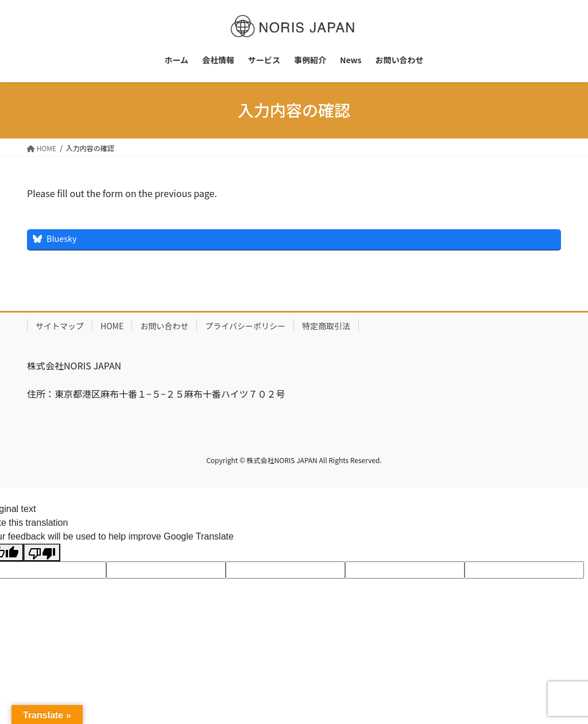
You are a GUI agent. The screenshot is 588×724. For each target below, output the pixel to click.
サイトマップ (60, 326)
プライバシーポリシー (245, 326)
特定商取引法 (326, 326)
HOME (112, 326)
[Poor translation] (42, 552)
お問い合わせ (164, 326)
